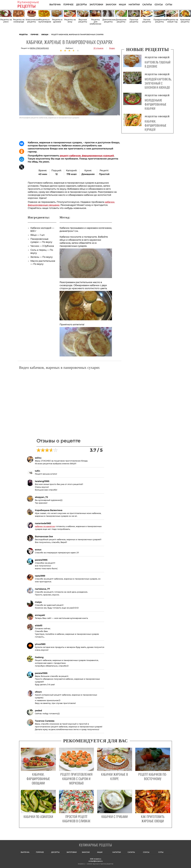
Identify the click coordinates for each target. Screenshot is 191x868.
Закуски (111, 5)
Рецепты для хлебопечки (95, 22)
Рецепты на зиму (70, 21)
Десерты (82, 5)
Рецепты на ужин (6, 21)
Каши (122, 5)
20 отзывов (98, 48)
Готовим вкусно (95, 845)
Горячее (68, 5)
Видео (112, 48)
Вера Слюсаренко (39, 48)
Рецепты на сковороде (19, 21)
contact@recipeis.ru (95, 861)
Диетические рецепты (108, 21)
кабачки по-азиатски (45, 526)
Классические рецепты (32, 21)
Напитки (134, 5)
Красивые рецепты (185, 21)
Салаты (147, 5)
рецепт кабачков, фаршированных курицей (87, 156)
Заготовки (96, 5)
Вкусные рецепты (83, 21)
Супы (169, 5)
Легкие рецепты (147, 21)
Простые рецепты (134, 21)
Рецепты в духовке (57, 21)
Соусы (159, 5)
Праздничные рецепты (159, 21)
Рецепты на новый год (172, 21)
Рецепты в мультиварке (44, 21)
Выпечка (55, 5)
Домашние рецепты (121, 21)
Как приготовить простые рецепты (32, 5)
